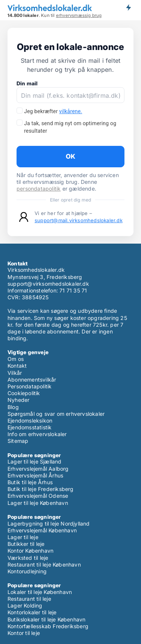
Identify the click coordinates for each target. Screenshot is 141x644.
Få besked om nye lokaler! (128, 8)
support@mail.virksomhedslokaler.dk (79, 220)
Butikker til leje (26, 544)
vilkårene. (70, 111)
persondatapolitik (39, 189)
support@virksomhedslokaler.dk (48, 284)
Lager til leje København (38, 503)
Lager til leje (23, 537)
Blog (13, 407)
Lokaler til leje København (40, 592)
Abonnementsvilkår (32, 380)
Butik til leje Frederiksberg (41, 489)
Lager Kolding (25, 605)
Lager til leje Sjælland (35, 461)
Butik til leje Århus (30, 482)
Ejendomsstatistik (30, 427)
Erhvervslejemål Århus (35, 475)
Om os (16, 359)
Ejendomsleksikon (30, 420)
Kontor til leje (24, 633)
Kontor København (30, 551)
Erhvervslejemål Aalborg (38, 469)
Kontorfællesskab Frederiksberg (48, 626)
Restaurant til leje (29, 599)
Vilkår (15, 373)
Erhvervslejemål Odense (38, 496)
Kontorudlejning (27, 571)
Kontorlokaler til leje (32, 612)
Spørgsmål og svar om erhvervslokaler (56, 414)
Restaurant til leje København (44, 564)
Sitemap (18, 441)
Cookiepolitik (24, 393)
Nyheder (18, 400)
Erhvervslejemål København (42, 530)
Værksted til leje (28, 558)
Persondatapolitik (30, 386)
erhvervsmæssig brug (79, 15)
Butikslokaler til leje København (46, 619)
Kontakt (17, 366)
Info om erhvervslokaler (37, 434)
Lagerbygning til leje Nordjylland (49, 524)
